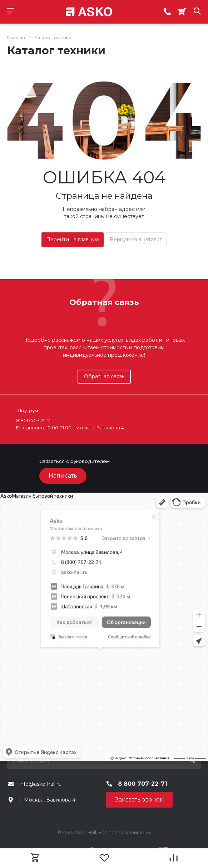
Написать (63, 476)
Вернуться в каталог (136, 240)
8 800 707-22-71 (143, 784)
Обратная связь (104, 376)
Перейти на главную (73, 240)
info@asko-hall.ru (40, 784)
